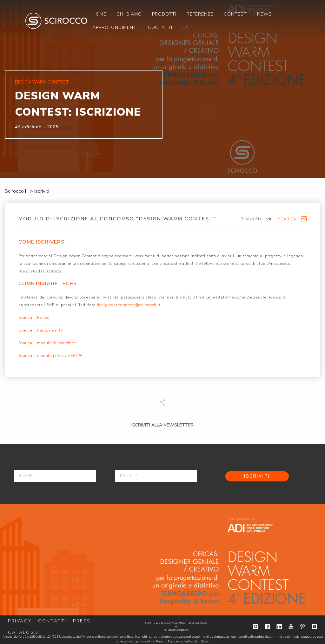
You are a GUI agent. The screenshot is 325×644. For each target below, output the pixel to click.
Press (82, 621)
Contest (235, 14)
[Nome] (55, 476)
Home (99, 14)
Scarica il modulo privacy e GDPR (50, 356)
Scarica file (162, 402)
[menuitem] (99, 14)
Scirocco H (56, 21)
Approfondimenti (115, 27)
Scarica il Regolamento (41, 330)
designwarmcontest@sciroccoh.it (129, 305)
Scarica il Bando (34, 318)
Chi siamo (129, 14)
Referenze (200, 14)
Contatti (160, 27)
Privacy (20, 621)
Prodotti (164, 14)
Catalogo (23, 632)
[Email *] (156, 476)
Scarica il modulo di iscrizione (47, 343)
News (264, 14)
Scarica (292, 219)
